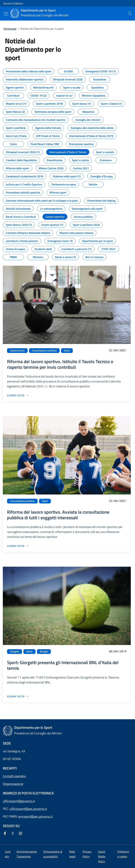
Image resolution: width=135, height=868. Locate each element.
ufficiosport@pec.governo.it (28, 809)
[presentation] (130, 14)
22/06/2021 (118, 501)
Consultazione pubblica (44, 351)
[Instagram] (21, 834)
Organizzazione (13, 784)
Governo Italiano (13, 3)
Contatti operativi (14, 776)
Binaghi (44, 651)
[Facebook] (6, 834)
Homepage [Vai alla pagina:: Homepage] (10, 29)
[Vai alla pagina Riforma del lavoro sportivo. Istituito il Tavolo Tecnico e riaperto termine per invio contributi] (18, 395)
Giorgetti (15, 651)
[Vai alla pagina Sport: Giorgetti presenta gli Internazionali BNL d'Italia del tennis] (18, 696)
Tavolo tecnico (17, 351)
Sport (67, 351)
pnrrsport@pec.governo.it (35, 816)
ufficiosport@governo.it (19, 801)
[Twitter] (13, 834)
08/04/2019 (118, 651)
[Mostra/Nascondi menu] (6, 14)
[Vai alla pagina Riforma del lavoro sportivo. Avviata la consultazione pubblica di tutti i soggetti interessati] (18, 546)
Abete (29, 651)
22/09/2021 (118, 350)
